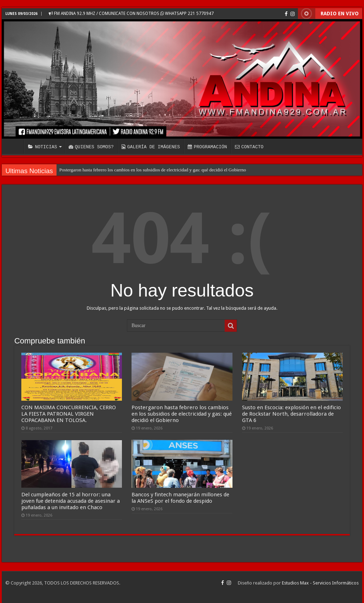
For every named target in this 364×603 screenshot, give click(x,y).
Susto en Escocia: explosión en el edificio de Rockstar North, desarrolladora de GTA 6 (291, 414)
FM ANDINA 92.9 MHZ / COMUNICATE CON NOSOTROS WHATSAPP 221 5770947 (131, 14)
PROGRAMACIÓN (207, 147)
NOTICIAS (42, 147)
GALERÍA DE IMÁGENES (151, 147)
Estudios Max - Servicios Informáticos (320, 583)
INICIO (15, 146)
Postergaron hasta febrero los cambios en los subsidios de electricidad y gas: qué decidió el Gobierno (153, 170)
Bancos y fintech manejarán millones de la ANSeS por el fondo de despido (180, 498)
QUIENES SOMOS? (91, 147)
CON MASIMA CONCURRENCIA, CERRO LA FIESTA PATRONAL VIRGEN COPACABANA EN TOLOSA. (69, 414)
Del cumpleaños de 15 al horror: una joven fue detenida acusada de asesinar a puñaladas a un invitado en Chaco (71, 501)
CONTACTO (249, 147)
